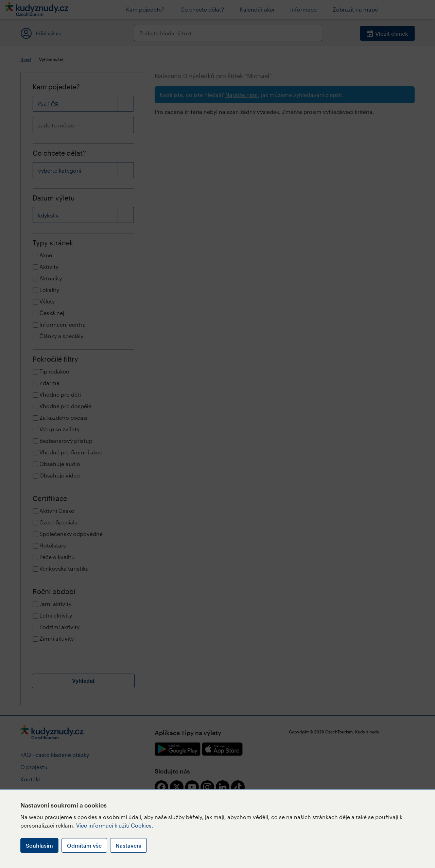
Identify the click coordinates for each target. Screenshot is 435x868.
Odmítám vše (84, 845)
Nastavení (128, 845)
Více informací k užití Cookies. (115, 825)
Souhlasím (39, 845)
